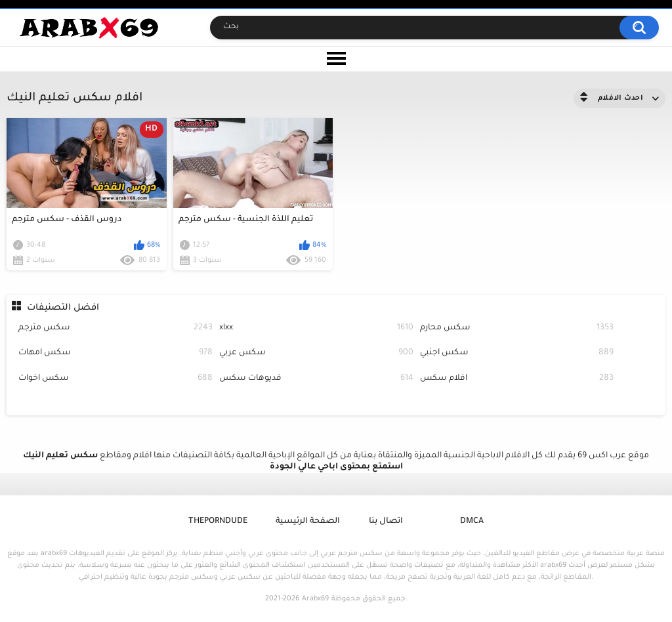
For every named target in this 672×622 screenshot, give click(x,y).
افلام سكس (517, 379)
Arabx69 (315, 599)
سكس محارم (517, 328)
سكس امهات (115, 353)
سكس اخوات (115, 379)
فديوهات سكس (316, 379)
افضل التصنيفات (63, 308)
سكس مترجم (115, 328)
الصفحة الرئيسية (308, 522)
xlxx (316, 328)
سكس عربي (316, 353)
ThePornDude (218, 522)
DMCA (472, 522)
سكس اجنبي (517, 353)
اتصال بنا (386, 522)
